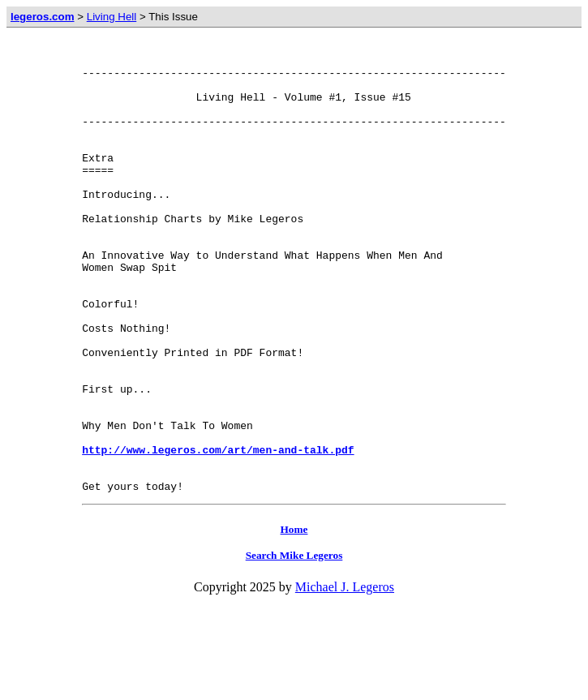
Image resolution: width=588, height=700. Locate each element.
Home (294, 619)
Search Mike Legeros (294, 645)
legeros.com (43, 17)
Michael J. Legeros (345, 677)
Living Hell (112, 17)
